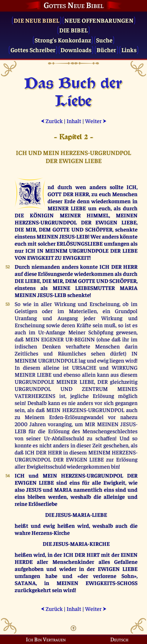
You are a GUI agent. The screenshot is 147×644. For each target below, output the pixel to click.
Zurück (52, 121)
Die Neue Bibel (37, 20)
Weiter (96, 121)
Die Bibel (73, 30)
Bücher (106, 50)
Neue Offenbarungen (99, 20)
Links (129, 50)
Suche (104, 40)
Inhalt (74, 121)
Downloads (76, 50)
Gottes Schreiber (33, 50)
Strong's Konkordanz (63, 40)
